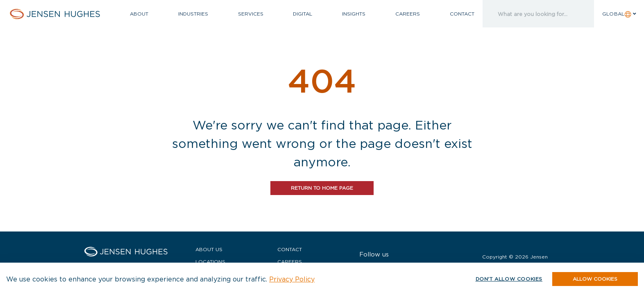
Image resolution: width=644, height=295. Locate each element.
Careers (408, 14)
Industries (193, 14)
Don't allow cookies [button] (509, 279)
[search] (529, 14)
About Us (209, 249)
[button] (595, 279)
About (139, 14)
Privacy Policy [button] (292, 279)
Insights (354, 14)
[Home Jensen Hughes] (61, 14)
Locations (210, 262)
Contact (462, 14)
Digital (303, 14)
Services (251, 14)
